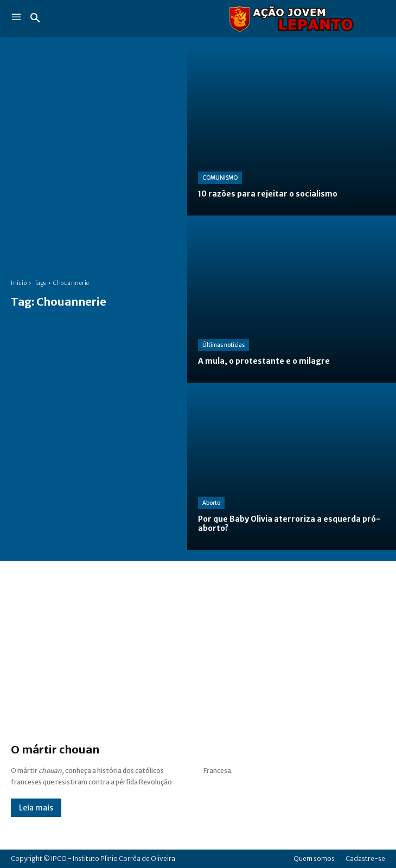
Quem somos (314, 859)
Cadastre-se (365, 859)
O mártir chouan (55, 749)
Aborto (211, 503)
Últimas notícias (223, 345)
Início (19, 283)
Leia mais (36, 808)
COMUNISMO (220, 178)
